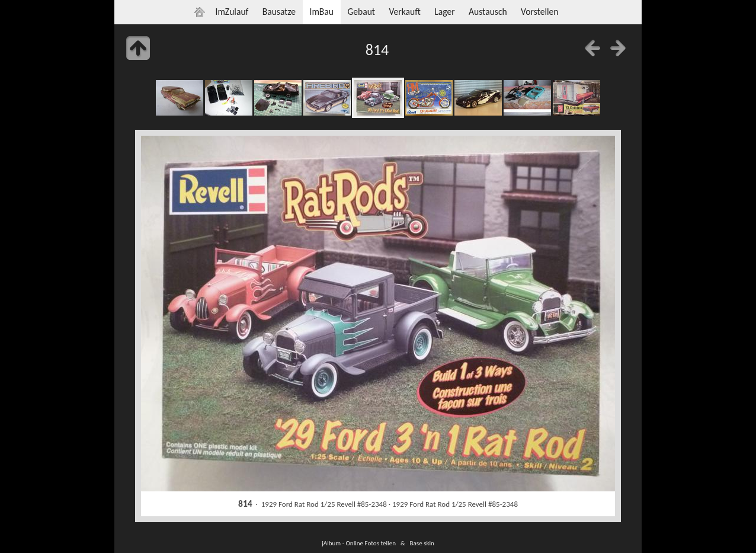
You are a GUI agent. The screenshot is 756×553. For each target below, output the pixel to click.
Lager (444, 12)
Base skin (422, 543)
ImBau (321, 12)
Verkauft (404, 12)
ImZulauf (232, 12)
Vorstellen (539, 12)
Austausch (488, 12)
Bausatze (279, 12)
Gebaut (361, 12)
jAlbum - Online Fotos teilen (359, 543)
